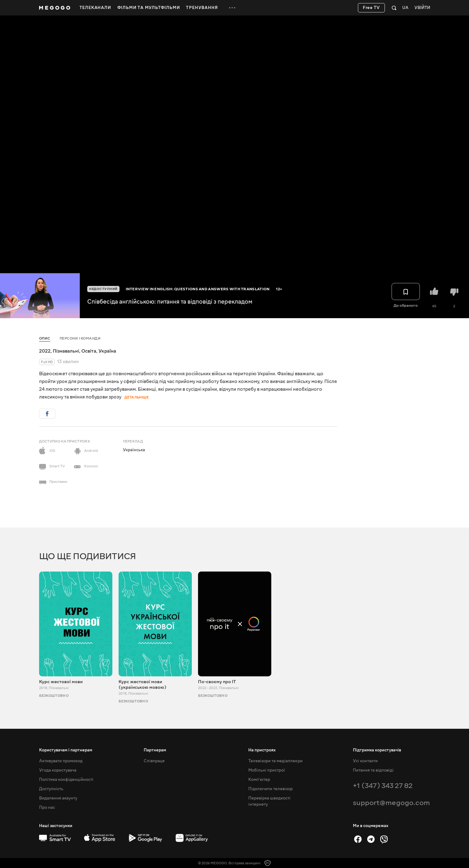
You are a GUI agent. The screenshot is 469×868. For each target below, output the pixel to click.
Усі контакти (365, 761)
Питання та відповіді (373, 770)
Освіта (89, 351)
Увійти (422, 8)
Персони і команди (80, 338)
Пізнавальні (66, 351)
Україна (107, 351)
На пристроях (262, 750)
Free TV (371, 8)
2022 (45, 351)
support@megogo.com (391, 803)
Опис (45, 338)
